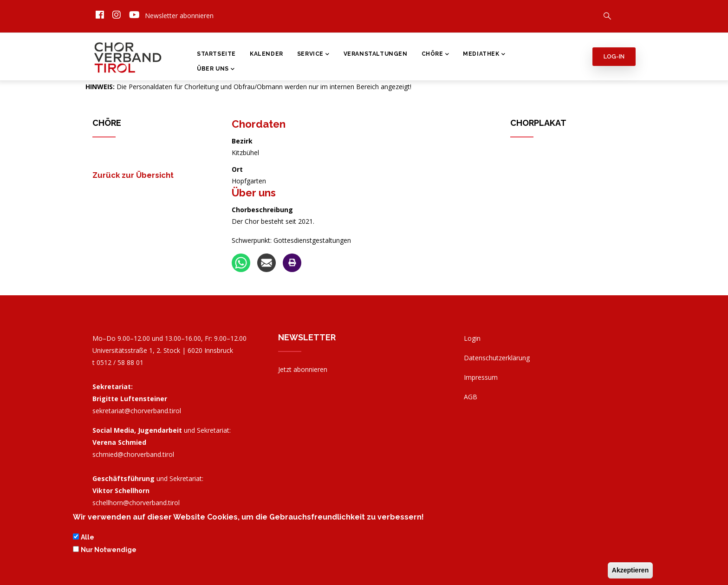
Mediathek (484, 55)
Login (472, 338)
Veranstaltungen (376, 54)
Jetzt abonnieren (303, 369)
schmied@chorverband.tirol (133, 454)
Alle (88, 539)
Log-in (614, 56)
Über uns (254, 193)
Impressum (481, 377)
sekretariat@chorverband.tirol (137, 411)
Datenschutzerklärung (497, 358)
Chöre (435, 55)
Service (313, 55)
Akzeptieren (630, 571)
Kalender (266, 54)
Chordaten (259, 124)
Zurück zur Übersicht (133, 175)
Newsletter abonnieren (179, 16)
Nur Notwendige (109, 551)
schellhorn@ (136, 503)
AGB (471, 397)
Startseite (216, 54)
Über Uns (216, 70)
